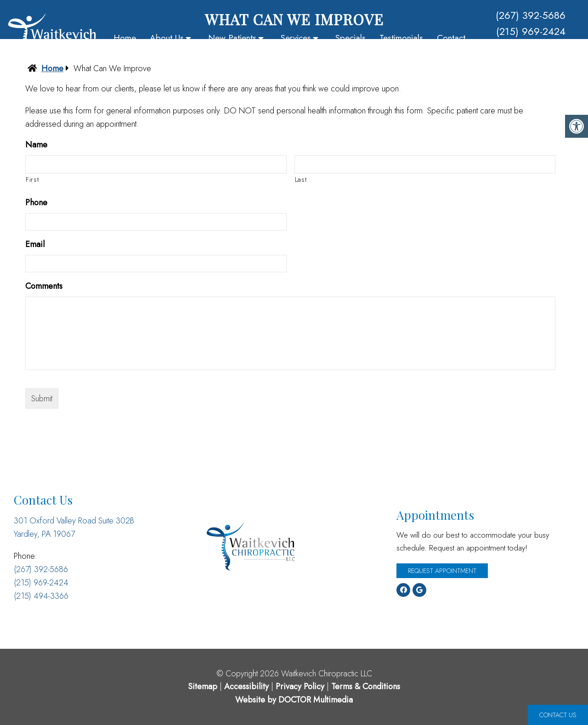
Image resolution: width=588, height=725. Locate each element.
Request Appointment (442, 571)
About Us (167, 38)
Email (35, 244)
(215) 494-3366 (531, 47)
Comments (44, 286)
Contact (451, 38)
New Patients (232, 38)
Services (296, 38)
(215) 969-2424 (531, 31)
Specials (351, 38)
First (32, 179)
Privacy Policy (301, 686)
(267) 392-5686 (531, 15)
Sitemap (203, 686)
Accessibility (246, 686)
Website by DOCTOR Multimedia (294, 700)
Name (36, 145)
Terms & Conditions (366, 686)
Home (125, 38)
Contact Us (558, 715)
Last (301, 179)
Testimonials (401, 38)
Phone (36, 203)
